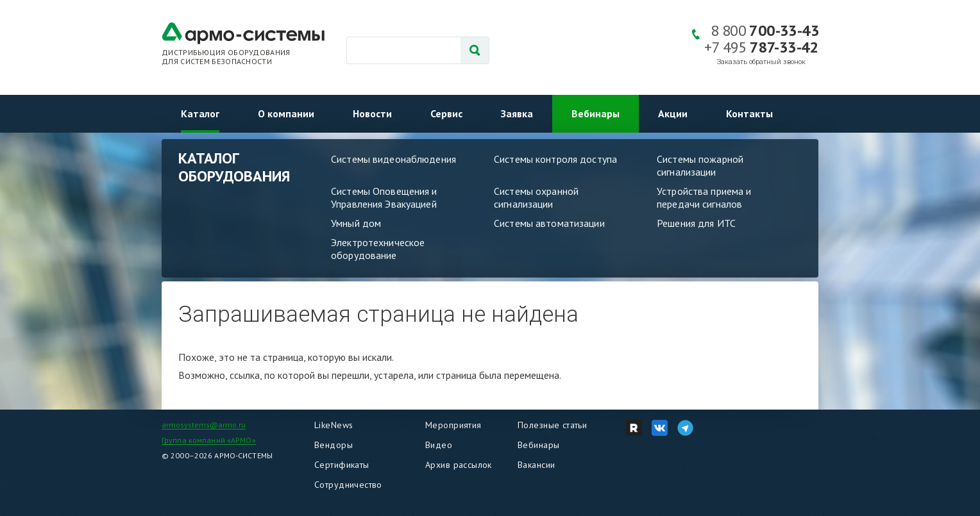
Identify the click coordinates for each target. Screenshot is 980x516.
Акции (673, 113)
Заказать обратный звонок (761, 62)
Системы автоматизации (549, 223)
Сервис (446, 113)
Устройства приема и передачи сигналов (704, 197)
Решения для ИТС (696, 223)
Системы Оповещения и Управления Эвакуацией (384, 197)
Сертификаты (342, 465)
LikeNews (334, 425)
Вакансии (536, 465)
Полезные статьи (552, 425)
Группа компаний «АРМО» (209, 440)
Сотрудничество (348, 485)
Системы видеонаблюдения (393, 159)
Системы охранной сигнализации (536, 197)
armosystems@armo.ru (204, 425)
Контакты (749, 113)
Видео (439, 445)
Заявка (517, 113)
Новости (372, 113)
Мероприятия (453, 425)
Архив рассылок (459, 465)
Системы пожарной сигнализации (700, 165)
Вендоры (334, 445)
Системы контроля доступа (555, 159)
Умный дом (356, 223)
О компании (286, 113)
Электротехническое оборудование (378, 249)
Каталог (200, 113)
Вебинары (596, 113)
